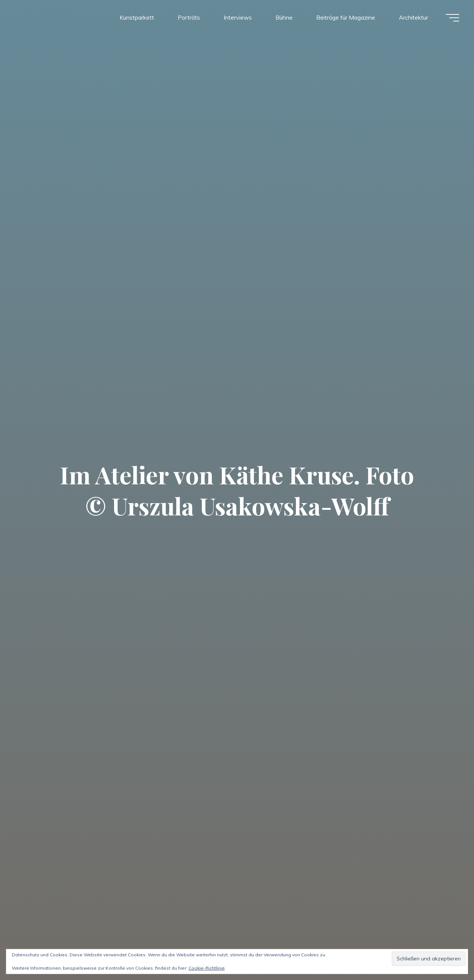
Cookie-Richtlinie (207, 968)
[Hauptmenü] (453, 18)
